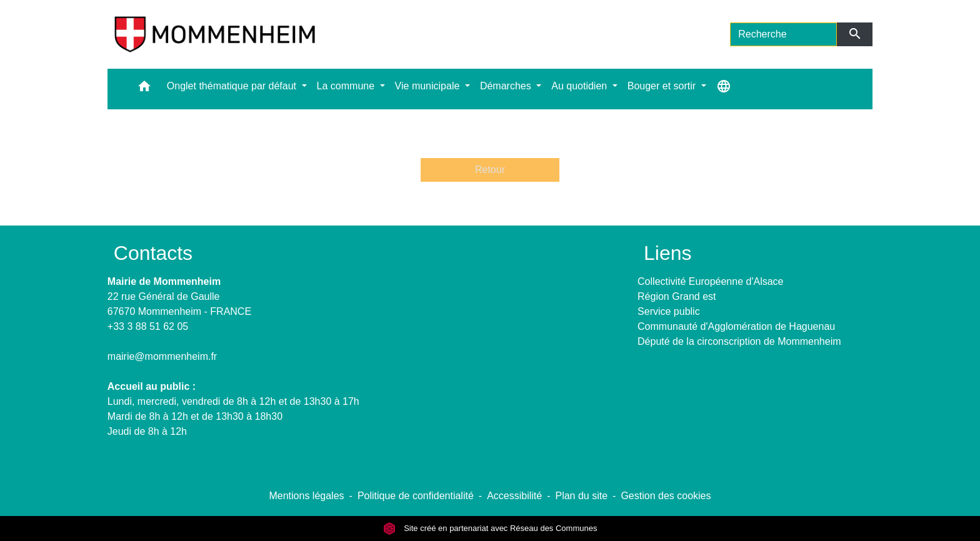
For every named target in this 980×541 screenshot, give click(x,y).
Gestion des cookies (666, 496)
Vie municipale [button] (429, 86)
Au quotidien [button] (580, 86)
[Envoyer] (855, 34)
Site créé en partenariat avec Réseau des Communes (490, 528)
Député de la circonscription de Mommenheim (739, 341)
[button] (144, 89)
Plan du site (581, 496)
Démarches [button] (507, 86)
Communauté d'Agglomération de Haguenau (736, 326)
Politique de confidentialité (416, 496)
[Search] (783, 34)
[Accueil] (215, 34)
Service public (669, 311)
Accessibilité (514, 496)
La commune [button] (347, 86)
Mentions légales (306, 496)
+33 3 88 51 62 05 (148, 326)
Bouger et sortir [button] (663, 86)
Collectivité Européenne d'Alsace (710, 281)
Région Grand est (677, 296)
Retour (490, 170)
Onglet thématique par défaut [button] (233, 86)
